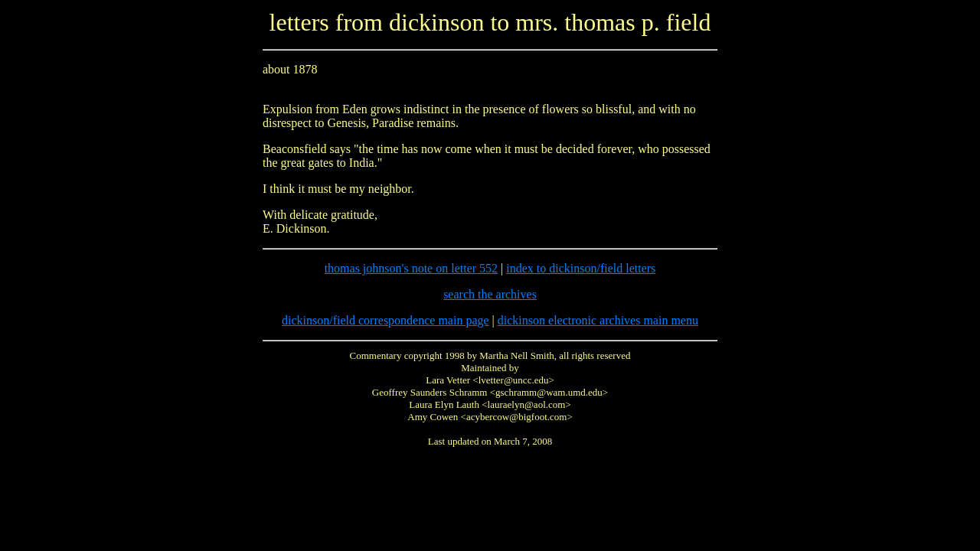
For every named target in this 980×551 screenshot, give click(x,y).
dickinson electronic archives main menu (598, 320)
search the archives (490, 294)
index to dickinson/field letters (581, 268)
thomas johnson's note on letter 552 (411, 268)
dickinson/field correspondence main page (385, 320)
